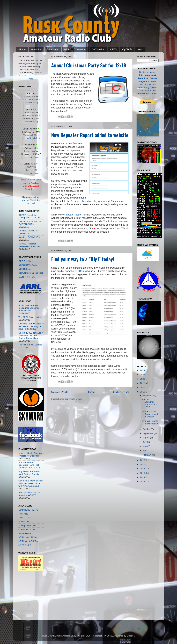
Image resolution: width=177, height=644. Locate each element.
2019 (143, 392)
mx (88, 623)
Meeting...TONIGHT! (29, 231)
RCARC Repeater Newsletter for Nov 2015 (30, 245)
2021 (143, 383)
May (145, 446)
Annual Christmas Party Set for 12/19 (89, 65)
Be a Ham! (53, 49)
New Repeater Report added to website (90, 135)
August (146, 438)
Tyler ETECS (25, 518)
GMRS (68, 49)
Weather (82, 49)
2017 (143, 464)
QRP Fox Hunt (26, 261)
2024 (143, 370)
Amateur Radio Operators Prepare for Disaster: (31, 454)
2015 (143, 473)
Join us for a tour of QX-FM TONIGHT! (30, 223)
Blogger (130, 636)
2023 (143, 375)
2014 (143, 477)
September (148, 433)
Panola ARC (24, 522)
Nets (140, 49)
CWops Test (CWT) (28, 277)
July (145, 442)
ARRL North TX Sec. (29, 537)
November (148, 396)
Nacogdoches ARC (28, 526)
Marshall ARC (25, 533)
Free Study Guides (148, 88)
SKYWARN (98, 49)
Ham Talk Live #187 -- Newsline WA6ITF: (29, 494)
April (145, 450)
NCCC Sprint (25, 269)
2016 (143, 469)
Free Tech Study (147, 91)
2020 (143, 388)
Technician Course (148, 78)
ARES (113, 49)
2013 (143, 482)
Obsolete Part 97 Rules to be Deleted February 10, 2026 (31, 326)
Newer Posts (60, 392)
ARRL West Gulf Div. (29, 541)
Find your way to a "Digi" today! (83, 259)
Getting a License (148, 72)
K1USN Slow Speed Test (31, 273)
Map (31, 79)
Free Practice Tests (148, 94)
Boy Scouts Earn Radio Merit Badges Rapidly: (30, 473)
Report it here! (31, 189)
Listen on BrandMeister (31, 138)
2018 (143, 460)
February (147, 455)
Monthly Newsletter (31, 200)
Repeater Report (80, 201)
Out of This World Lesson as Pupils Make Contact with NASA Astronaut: (31, 483)
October (147, 429)
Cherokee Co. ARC (28, 529)
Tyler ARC (23, 514)
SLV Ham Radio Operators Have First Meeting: (29, 465)
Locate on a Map (31, 103)
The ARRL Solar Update (30, 317)
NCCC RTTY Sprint (28, 265)
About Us (36, 49)
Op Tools (127, 49)
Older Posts (121, 392)
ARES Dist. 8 (25, 545)
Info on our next (148, 75)
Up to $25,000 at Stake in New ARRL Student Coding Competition (31, 335)
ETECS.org (81, 271)
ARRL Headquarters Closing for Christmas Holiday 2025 (29, 308)
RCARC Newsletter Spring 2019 (28, 216)
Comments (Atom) (74, 399)
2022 (143, 379)
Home (22, 49)
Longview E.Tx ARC (28, 510)
